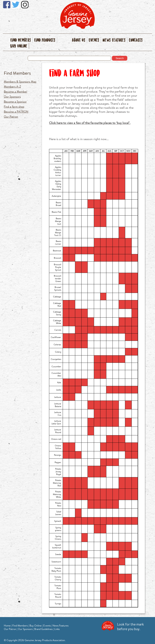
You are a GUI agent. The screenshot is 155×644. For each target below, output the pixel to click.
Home (7, 626)
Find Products (45, 40)
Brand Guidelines (43, 629)
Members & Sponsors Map (20, 82)
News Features (114, 40)
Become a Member (16, 92)
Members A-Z (12, 87)
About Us (79, 40)
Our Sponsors (12, 97)
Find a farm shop (14, 107)
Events (94, 40)
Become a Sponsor (15, 102)
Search (120, 58)
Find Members (21, 40)
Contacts (136, 40)
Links (57, 629)
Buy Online (19, 46)
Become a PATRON (16, 112)
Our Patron (11, 117)
